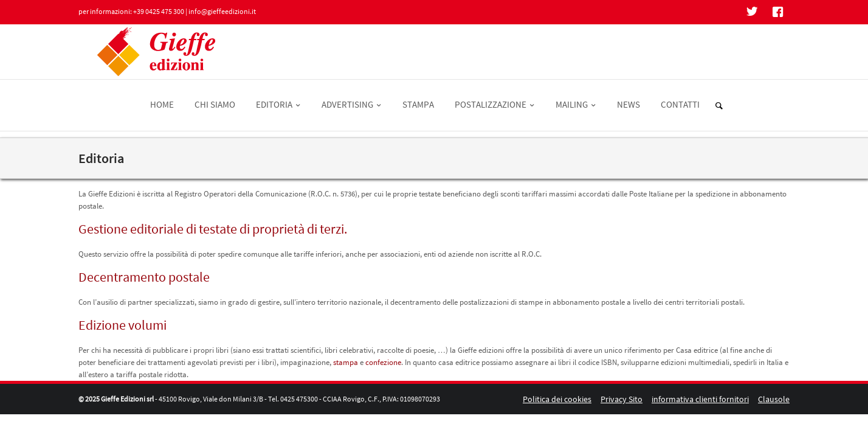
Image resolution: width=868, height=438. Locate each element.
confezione (383, 362)
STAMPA (418, 104)
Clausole (774, 399)
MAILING (576, 104)
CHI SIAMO (215, 104)
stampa (346, 362)
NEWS (629, 104)
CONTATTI (680, 104)
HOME (162, 104)
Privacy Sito (622, 399)
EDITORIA (278, 104)
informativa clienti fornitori (700, 399)
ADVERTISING (352, 104)
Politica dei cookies (557, 399)
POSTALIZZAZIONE (495, 104)
